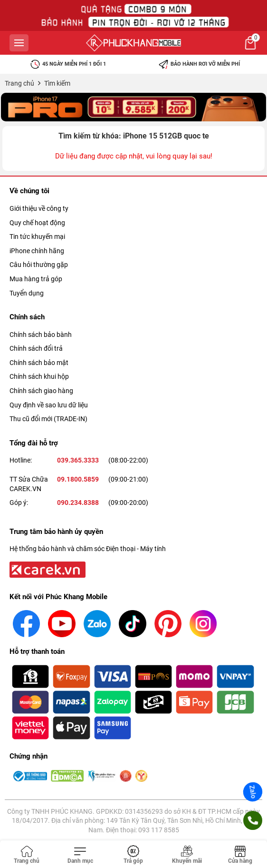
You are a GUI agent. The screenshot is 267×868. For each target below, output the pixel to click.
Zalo (253, 792)
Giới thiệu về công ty (39, 208)
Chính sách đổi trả (36, 348)
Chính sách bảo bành (41, 335)
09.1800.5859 (78, 479)
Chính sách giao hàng (41, 391)
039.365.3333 (78, 460)
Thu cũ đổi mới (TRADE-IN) (48, 419)
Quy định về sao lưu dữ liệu (49, 405)
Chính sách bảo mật (39, 363)
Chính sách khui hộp (39, 376)
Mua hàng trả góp (36, 279)
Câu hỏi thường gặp (39, 265)
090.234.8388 (78, 503)
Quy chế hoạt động (37, 223)
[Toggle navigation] (80, 855)
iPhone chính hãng (37, 251)
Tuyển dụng (27, 293)
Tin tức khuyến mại (37, 237)
